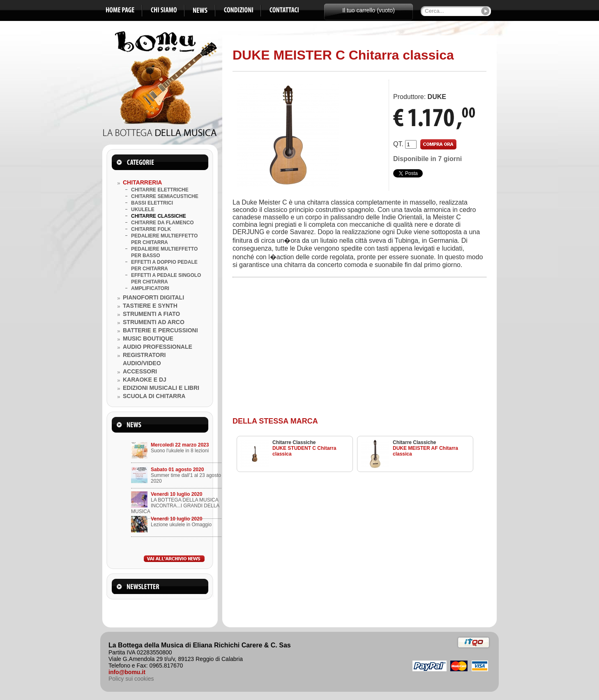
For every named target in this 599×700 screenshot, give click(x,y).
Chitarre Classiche (294, 442)
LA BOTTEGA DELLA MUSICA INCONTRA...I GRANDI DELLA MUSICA (175, 506)
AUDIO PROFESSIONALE (158, 347)
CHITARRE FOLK (151, 229)
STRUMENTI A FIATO (151, 314)
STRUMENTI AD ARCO (154, 322)
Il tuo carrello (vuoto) (369, 10)
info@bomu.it (127, 672)
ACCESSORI (140, 371)
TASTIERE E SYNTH (150, 306)
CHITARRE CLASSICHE (159, 216)
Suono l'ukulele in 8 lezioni (180, 451)
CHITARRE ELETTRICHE (160, 190)
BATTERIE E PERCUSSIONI (160, 330)
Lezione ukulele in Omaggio (181, 525)
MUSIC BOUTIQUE (148, 338)
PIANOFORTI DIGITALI (153, 297)
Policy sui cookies (131, 679)
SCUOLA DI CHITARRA (154, 396)
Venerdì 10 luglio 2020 (176, 494)
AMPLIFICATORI (150, 288)
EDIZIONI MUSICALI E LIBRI (161, 388)
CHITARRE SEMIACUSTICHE (165, 196)
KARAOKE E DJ (145, 380)
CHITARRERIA (142, 182)
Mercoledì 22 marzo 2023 (180, 445)
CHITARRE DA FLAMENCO (162, 223)
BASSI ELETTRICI (152, 203)
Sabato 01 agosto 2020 (177, 470)
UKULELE (143, 210)
